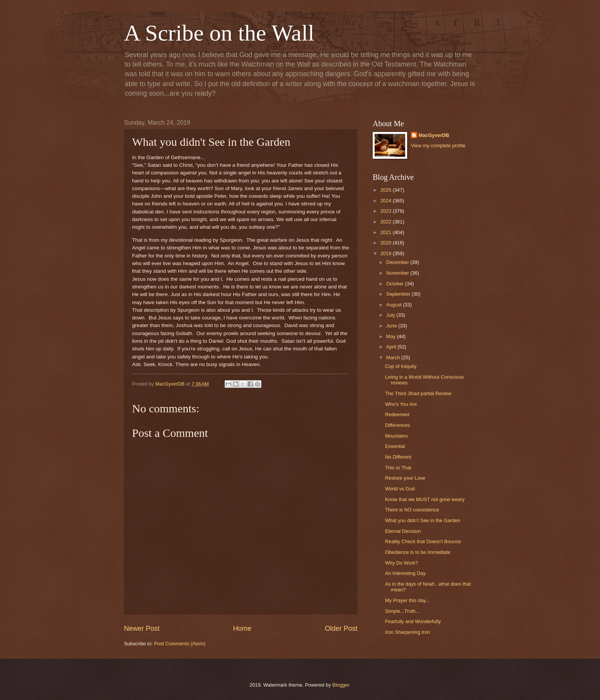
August (395, 305)
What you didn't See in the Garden (422, 520)
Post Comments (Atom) (180, 644)
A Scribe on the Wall (219, 33)
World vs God (400, 489)
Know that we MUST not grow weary (425, 499)
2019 (386, 253)
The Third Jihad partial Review (418, 393)
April (392, 347)
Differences (397, 425)
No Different (398, 457)
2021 (386, 232)
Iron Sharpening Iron (407, 632)
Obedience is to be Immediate (418, 552)
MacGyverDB (434, 135)
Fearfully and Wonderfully (413, 621)
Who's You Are (401, 404)
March (394, 357)
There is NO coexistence (412, 510)
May (391, 336)
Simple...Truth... (402, 611)
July (391, 315)
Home (242, 628)
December (398, 262)
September (399, 294)
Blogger (341, 685)
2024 (386, 201)
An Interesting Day (405, 573)
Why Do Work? (401, 563)
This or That (398, 468)
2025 (386, 190)
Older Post (341, 628)
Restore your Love (405, 478)
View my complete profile (438, 146)
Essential (395, 446)
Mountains (396, 436)
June (392, 326)
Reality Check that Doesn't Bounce (423, 541)
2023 (386, 211)
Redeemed (397, 414)
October (395, 284)
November (398, 273)
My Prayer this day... (407, 600)
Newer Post (142, 628)
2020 (386, 243)
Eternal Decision (403, 531)
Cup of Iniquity (401, 366)
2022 (386, 222)
